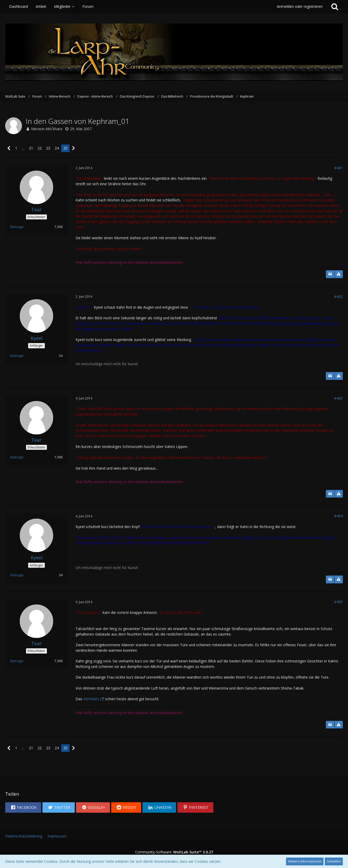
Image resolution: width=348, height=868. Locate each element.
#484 (338, 516)
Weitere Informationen (305, 861)
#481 (338, 168)
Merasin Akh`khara (47, 129)
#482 (338, 297)
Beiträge (17, 227)
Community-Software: (174, 852)
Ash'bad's (91, 699)
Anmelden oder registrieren (300, 6)
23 (48, 148)
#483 (338, 398)
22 (40, 148)
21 (31, 148)
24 (57, 148)
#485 (338, 602)
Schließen (334, 861)
